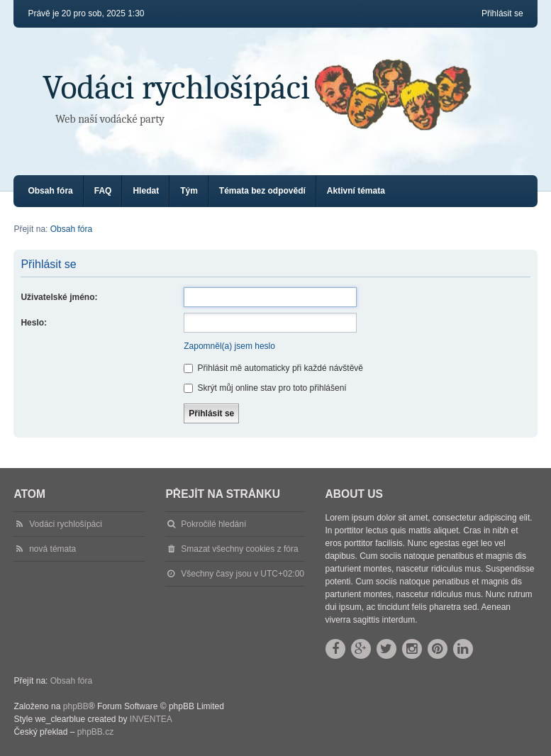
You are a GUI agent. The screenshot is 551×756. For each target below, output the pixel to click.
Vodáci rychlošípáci (176, 88)
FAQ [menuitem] (103, 191)
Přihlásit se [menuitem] (502, 13)
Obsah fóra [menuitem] (50, 191)
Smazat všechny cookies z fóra (239, 549)
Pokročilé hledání (213, 524)
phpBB (76, 706)
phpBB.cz (95, 732)
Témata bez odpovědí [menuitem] (262, 191)
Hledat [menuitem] (146, 191)
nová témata (52, 549)
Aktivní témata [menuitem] (356, 191)
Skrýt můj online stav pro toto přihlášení (265, 388)
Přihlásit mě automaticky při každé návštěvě (273, 368)
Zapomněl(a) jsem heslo (229, 346)
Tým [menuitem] (189, 191)
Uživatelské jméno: (59, 297)
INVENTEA (151, 719)
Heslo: (34, 323)
